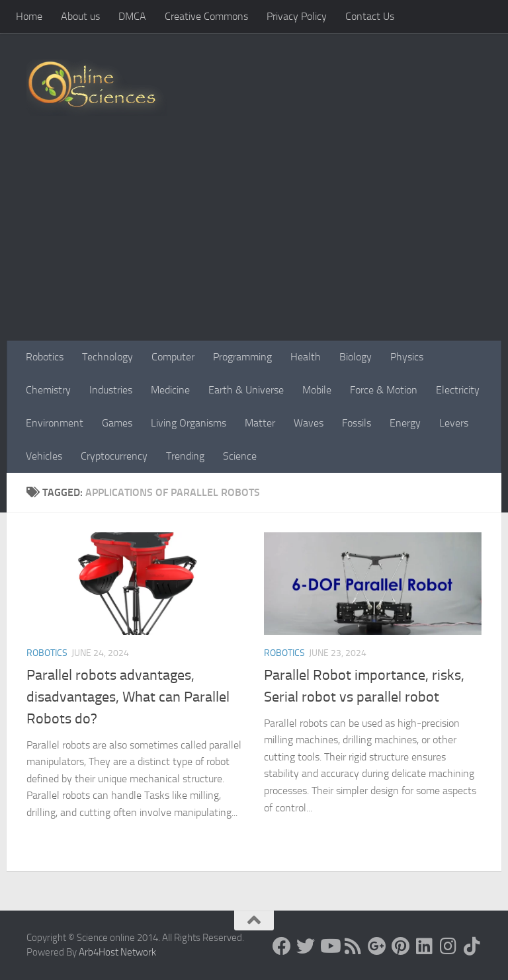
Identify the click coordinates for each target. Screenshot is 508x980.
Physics (407, 357)
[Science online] (282, 946)
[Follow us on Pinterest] (401, 946)
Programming (242, 357)
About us (80, 16)
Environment (55, 423)
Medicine (170, 390)
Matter (260, 423)
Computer (173, 357)
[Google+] (377, 946)
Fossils (357, 423)
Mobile (317, 390)
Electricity (458, 390)
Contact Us (370, 16)
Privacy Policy (297, 16)
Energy (405, 423)
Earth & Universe (246, 390)
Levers (454, 423)
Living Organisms (189, 423)
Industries (111, 390)
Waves (309, 423)
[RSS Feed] (353, 946)
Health (306, 357)
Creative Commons (206, 16)
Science (240, 456)
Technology (107, 357)
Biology (356, 357)
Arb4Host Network (117, 952)
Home (29, 16)
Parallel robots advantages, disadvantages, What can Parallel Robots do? (128, 697)
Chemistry (48, 390)
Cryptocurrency (114, 456)
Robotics (45, 357)
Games (117, 423)
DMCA (132, 16)
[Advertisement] (254, 241)
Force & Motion (384, 390)
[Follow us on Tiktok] (472, 946)
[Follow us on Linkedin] (425, 946)
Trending (185, 456)
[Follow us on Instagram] (448, 946)
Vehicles (44, 456)
